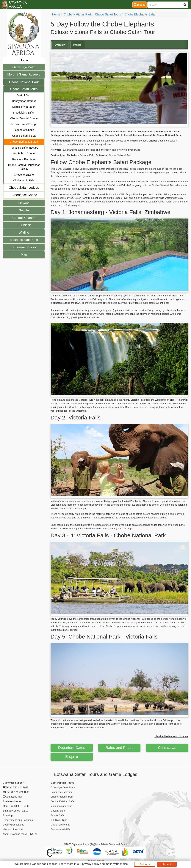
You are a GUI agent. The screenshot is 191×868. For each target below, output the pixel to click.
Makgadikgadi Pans (24, 240)
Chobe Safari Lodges (24, 188)
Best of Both (24, 95)
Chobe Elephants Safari (24, 142)
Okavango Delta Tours (63, 787)
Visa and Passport (13, 829)
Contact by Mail (14, 797)
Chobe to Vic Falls (24, 180)
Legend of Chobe (24, 130)
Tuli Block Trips (59, 820)
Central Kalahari (24, 218)
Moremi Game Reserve (24, 74)
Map (24, 255)
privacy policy (91, 864)
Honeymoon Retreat (24, 101)
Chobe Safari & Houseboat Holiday (24, 167)
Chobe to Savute (24, 175)
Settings (145, 864)
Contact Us (167, 748)
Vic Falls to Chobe (24, 153)
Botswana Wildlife (60, 829)
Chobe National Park (24, 82)
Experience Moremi (61, 792)
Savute (24, 210)
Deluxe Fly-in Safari (24, 107)
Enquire (72, 757)
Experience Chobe (24, 195)
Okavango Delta (24, 67)
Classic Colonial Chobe (24, 118)
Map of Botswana (60, 825)
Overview (60, 45)
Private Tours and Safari (114, 844)
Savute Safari (58, 815)
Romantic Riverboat (24, 159)
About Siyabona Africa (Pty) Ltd (20, 834)
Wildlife (24, 233)
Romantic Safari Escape (24, 148)
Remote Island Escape (24, 124)
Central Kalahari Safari (63, 801)
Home (24, 60)
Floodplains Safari (24, 113)
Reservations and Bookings (18, 820)
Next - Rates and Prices (171, 736)
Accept (167, 864)
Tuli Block (24, 225)
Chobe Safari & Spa (24, 136)
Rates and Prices (119, 748)
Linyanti (24, 203)
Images (77, 45)
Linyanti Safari (58, 811)
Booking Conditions (13, 825)
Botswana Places (24, 247)
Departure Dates (72, 748)
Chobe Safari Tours (24, 89)
